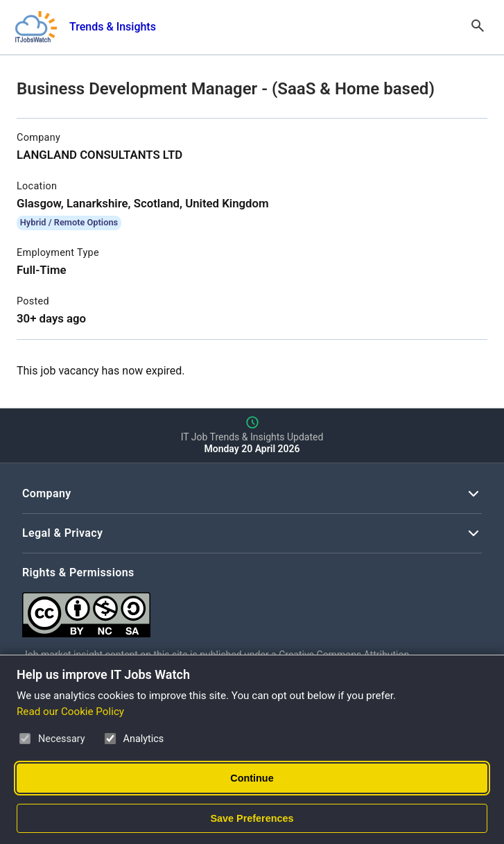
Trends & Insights (113, 27)
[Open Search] (478, 27)
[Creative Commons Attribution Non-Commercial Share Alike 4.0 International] (230, 609)
